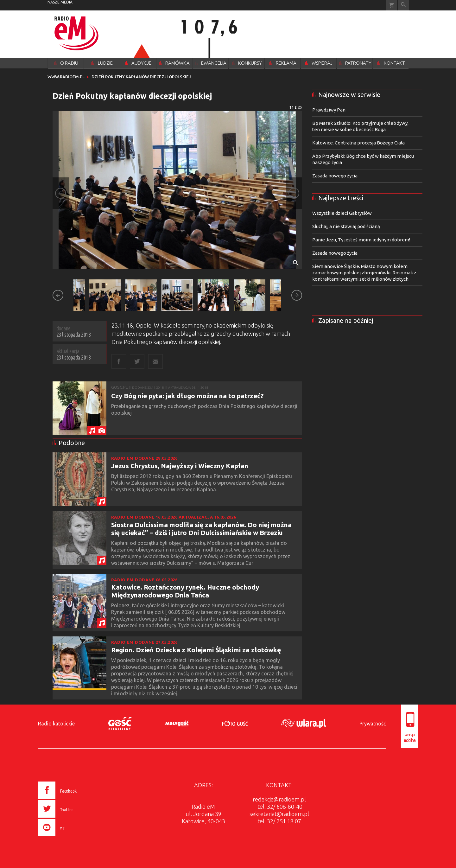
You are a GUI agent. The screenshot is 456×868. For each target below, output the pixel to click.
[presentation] (71, 837)
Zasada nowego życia (335, 176)
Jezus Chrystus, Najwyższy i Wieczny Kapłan (180, 466)
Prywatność (373, 724)
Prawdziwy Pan (329, 110)
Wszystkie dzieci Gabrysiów (342, 213)
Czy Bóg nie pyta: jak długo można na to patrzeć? (187, 396)
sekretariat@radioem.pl (279, 814)
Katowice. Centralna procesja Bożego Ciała (358, 143)
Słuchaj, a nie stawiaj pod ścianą (346, 226)
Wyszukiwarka (403, 5)
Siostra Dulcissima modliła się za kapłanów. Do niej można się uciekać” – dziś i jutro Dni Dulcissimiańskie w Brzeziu (201, 529)
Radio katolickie (56, 724)
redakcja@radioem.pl (279, 799)
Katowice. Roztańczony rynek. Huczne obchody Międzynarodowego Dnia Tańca (185, 591)
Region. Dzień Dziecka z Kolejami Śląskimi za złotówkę (196, 650)
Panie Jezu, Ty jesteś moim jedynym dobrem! (361, 240)
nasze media (60, 2)
